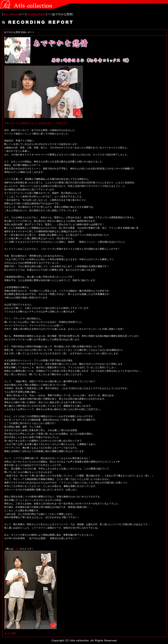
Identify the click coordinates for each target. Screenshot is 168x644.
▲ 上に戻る (10, 633)
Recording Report (36, 14)
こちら (17, 549)
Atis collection (12, 14)
